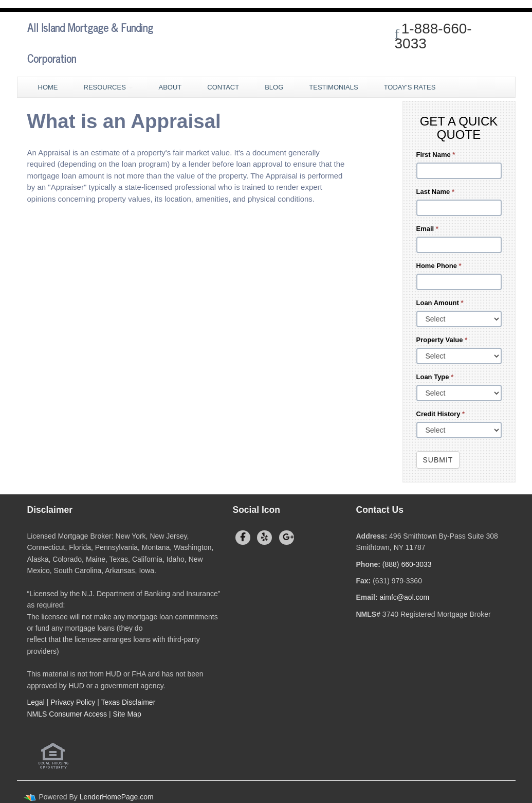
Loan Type (435, 377)
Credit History (441, 414)
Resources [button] (108, 87)
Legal (36, 702)
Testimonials (333, 87)
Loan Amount (440, 303)
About (170, 87)
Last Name (435, 192)
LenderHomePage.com (117, 797)
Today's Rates (410, 87)
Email (427, 229)
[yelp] (264, 538)
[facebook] (243, 538)
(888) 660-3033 (407, 564)
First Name (436, 155)
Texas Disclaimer (130, 702)
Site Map (127, 714)
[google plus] (287, 538)
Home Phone (439, 266)
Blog (274, 87)
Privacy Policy (73, 702)
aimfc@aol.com (404, 597)
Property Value (442, 340)
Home (48, 87)
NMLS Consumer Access (67, 714)
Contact (223, 87)
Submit (438, 460)
